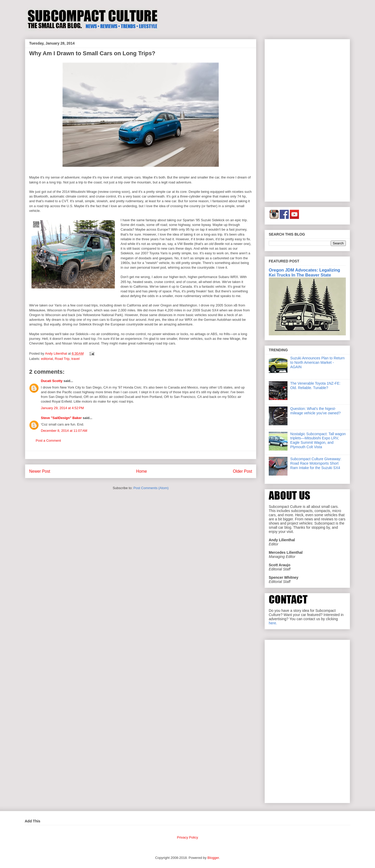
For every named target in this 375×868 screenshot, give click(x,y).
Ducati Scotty (52, 381)
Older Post (242, 471)
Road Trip (62, 359)
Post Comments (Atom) (151, 488)
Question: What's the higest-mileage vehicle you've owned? (315, 411)
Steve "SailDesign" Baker (61, 418)
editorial (47, 359)
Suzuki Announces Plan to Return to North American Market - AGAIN (318, 362)
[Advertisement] (307, 119)
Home (142, 471)
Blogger (213, 858)
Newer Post (40, 471)
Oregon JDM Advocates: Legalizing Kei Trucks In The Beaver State (304, 272)
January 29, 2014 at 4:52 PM (62, 408)
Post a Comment (48, 441)
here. (273, 623)
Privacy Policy (188, 837)
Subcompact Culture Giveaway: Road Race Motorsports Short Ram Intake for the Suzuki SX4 (316, 463)
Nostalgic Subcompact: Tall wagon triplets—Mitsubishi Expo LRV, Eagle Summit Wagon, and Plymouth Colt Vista (318, 440)
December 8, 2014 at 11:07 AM (64, 431)
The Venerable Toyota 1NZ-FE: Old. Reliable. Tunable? (315, 386)
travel (76, 359)
